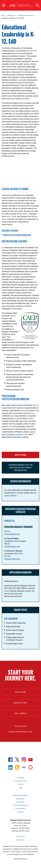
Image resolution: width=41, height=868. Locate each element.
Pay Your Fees (20, 781)
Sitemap (20, 812)
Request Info (20, 703)
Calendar (20, 778)
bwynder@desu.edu (12, 559)
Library (20, 784)
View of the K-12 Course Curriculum (17, 235)
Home (3, 15)
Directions (20, 840)
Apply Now (20, 455)
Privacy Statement (20, 805)
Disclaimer (20, 799)
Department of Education (26, 15)
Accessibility (20, 808)
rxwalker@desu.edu (12, 546)
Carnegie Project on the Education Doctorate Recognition (21, 468)
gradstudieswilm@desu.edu (21, 732)
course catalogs (10, 495)
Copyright (20, 802)
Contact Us (20, 837)
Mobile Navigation (4, 5)
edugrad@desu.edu (12, 534)
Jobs (20, 788)
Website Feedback (20, 795)
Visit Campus (21, 713)
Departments (11, 15)
